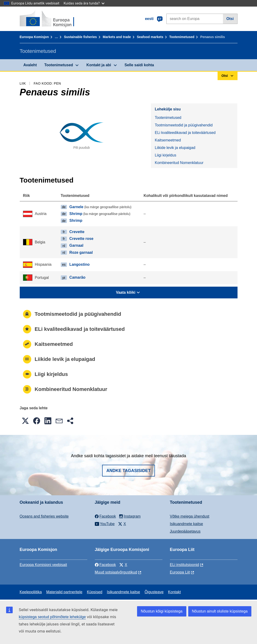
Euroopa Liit (180, 572)
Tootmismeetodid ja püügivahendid (184, 125)
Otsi (230, 19)
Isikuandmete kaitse (186, 524)
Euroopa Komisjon (34, 37)
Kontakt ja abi (99, 65)
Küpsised (95, 592)
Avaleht (30, 65)
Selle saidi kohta (139, 65)
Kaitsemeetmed (168, 140)
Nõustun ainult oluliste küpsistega (220, 611)
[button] (25, 421)
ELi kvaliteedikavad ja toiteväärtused (185, 133)
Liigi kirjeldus (165, 155)
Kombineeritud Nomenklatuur (179, 163)
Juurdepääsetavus (185, 531)
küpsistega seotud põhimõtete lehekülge (52, 617)
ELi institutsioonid (185, 565)
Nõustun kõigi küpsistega (162, 611)
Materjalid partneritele (64, 592)
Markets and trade (117, 37)
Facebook (105, 565)
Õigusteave (154, 592)
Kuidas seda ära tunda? (84, 3)
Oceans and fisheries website (44, 516)
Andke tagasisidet (128, 471)
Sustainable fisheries (80, 37)
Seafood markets (150, 37)
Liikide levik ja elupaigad (175, 148)
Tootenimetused (182, 37)
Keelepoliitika (31, 592)
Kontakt (174, 592)
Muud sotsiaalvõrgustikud (116, 572)
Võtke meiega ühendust (190, 516)
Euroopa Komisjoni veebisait (43, 565)
